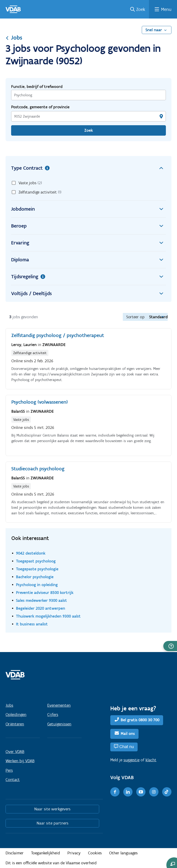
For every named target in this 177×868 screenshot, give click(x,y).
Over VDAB (15, 752)
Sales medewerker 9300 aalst (41, 600)
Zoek (141, 9)
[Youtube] (141, 792)
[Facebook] (115, 792)
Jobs (14, 37)
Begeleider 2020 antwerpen (41, 608)
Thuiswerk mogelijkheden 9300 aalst (48, 616)
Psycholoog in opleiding (37, 585)
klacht (151, 760)
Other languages (123, 853)
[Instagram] (154, 792)
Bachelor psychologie (35, 577)
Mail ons (128, 734)
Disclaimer (15, 853)
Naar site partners (52, 823)
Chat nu (127, 747)
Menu (166, 9)
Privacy (74, 853)
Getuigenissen (59, 724)
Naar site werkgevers (52, 809)
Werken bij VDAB (20, 761)
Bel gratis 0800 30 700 (140, 720)
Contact (13, 780)
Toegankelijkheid (46, 853)
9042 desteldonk (31, 553)
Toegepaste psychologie (37, 569)
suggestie (131, 760)
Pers (9, 770)
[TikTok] (167, 792)
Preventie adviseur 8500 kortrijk (45, 592)
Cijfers (53, 715)
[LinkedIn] (128, 792)
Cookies (95, 853)
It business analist (32, 624)
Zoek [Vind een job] (89, 130)
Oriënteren (15, 724)
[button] (170, 646)
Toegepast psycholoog (36, 561)
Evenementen (59, 705)
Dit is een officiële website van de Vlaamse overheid (51, 863)
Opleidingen (16, 715)
